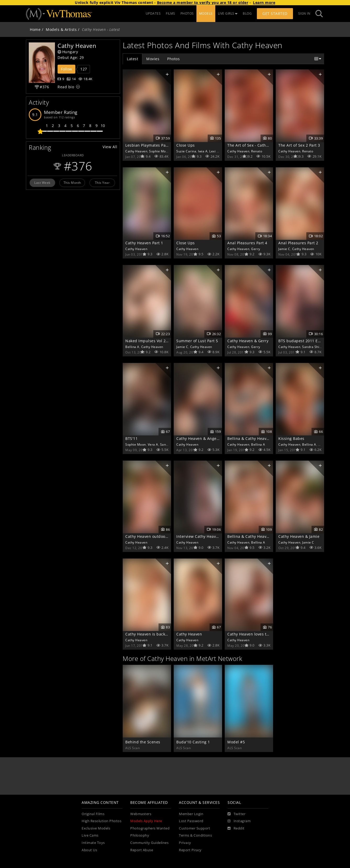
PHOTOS (187, 13)
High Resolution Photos (101, 821)
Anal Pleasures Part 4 (247, 243)
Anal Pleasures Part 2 (298, 243)
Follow (66, 69)
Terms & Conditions (195, 835)
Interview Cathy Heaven (198, 536)
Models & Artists (61, 29)
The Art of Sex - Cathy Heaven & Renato (264, 145)
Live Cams (90, 835)
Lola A (323, 444)
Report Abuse (142, 850)
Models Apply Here (146, 821)
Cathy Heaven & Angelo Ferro (204, 438)
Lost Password (191, 821)
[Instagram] (239, 821)
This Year (102, 183)
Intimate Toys (93, 843)
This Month (72, 183)
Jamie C (284, 249)
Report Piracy (190, 850)
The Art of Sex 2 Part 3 (299, 145)
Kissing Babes (291, 438)
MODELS (206, 13)
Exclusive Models (96, 828)
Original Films (93, 814)
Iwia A (203, 151)
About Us (89, 850)
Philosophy (140, 835)
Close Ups (186, 145)
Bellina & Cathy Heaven (249, 438)
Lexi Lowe (217, 151)
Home (35, 29)
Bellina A (132, 347)
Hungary (68, 52)
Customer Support (194, 828)
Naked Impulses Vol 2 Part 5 (152, 341)
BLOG (247, 13)
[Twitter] (236, 814)
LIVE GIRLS (228, 13)
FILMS (171, 13)
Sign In (304, 13)
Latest (132, 59)
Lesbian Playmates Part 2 (149, 145)
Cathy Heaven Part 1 (144, 243)
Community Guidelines (149, 843)
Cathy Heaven (136, 151)
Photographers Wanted (150, 828)
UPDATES (153, 13)
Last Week (42, 183)
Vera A (153, 444)
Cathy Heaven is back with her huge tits (163, 634)
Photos (173, 59)
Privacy (185, 843)
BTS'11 (131, 438)
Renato (257, 151)
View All (110, 147)
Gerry (256, 249)
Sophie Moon (159, 151)
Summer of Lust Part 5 (197, 341)
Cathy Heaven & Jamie (299, 536)
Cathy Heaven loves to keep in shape (262, 634)
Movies (153, 59)
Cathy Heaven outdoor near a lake (157, 536)
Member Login (191, 814)
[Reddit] (236, 828)
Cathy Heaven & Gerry (248, 341)
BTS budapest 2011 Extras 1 (304, 341)
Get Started (275, 13)
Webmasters (141, 814)
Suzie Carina (186, 151)
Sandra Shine (313, 347)
